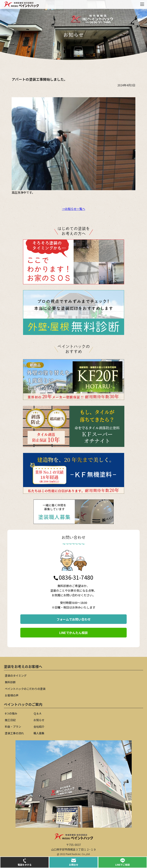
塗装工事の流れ (14, 733)
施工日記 (10, 720)
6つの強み (11, 713)
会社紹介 (39, 727)
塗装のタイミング (16, 675)
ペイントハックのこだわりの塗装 (25, 689)
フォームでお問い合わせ (74, 619)
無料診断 (10, 682)
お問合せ (74, 862)
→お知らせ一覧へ (74, 209)
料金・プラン (13, 727)
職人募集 (39, 733)
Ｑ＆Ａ (38, 713)
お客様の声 (12, 695)
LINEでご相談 (122, 862)
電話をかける (25, 862)
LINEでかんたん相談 (73, 633)
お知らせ (39, 720)
